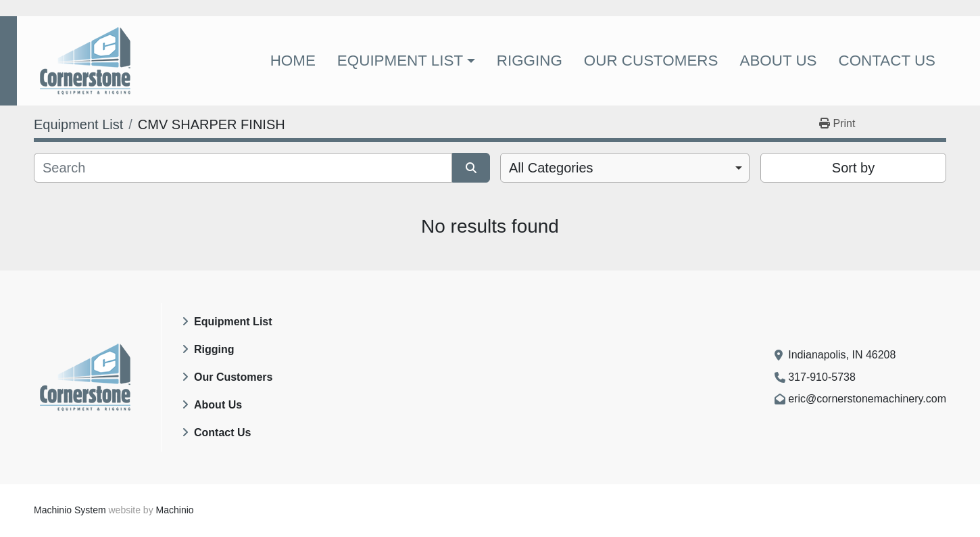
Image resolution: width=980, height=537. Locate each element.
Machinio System (70, 510)
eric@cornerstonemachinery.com (867, 399)
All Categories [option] (551, 168)
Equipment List (400, 61)
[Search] (243, 168)
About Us (778, 61)
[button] (406, 61)
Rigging (530, 61)
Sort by (853, 168)
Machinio (175, 510)
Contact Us (887, 61)
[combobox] (625, 168)
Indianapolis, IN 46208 (842, 355)
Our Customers (651, 61)
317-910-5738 (822, 377)
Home (293, 61)
